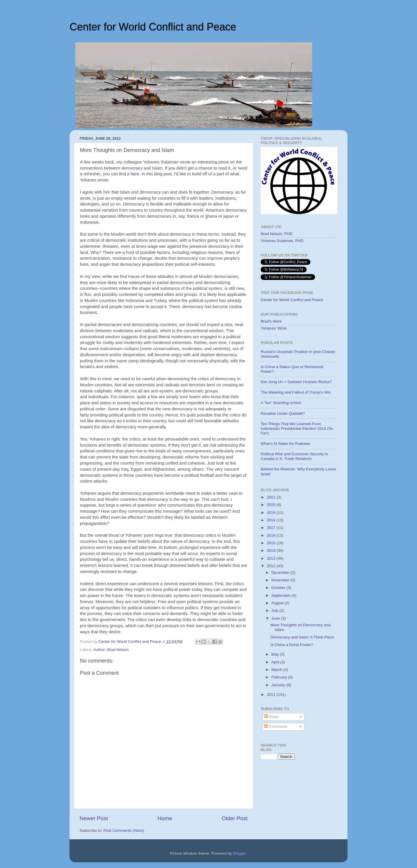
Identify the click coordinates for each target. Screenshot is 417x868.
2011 (272, 695)
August (278, 603)
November (281, 580)
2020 (272, 505)
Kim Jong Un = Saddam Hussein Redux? (296, 382)
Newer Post (94, 818)
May (276, 654)
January (279, 685)
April (276, 662)
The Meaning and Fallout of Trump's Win (296, 392)
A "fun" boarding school (281, 403)
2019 (272, 513)
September (281, 595)
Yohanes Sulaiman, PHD (282, 241)
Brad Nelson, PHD (277, 234)
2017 (272, 528)
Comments (276, 726)
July (275, 610)
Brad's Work (271, 321)
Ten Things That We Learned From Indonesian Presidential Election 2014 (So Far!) (297, 428)
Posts (271, 717)
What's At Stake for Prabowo (285, 444)
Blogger (239, 853)
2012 (272, 566)
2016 (272, 535)
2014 (272, 551)
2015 (272, 543)
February (280, 677)
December (281, 573)
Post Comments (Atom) (124, 830)
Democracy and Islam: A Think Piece (302, 637)
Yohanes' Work (274, 328)
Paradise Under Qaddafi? (283, 413)
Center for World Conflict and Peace (153, 27)
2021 (272, 497)
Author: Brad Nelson (111, 650)
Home (165, 818)
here (135, 174)
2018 (272, 520)
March (277, 670)
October (279, 588)
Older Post (235, 818)
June (276, 618)
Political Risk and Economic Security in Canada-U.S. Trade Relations (294, 456)
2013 (272, 558)
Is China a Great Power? (292, 645)
